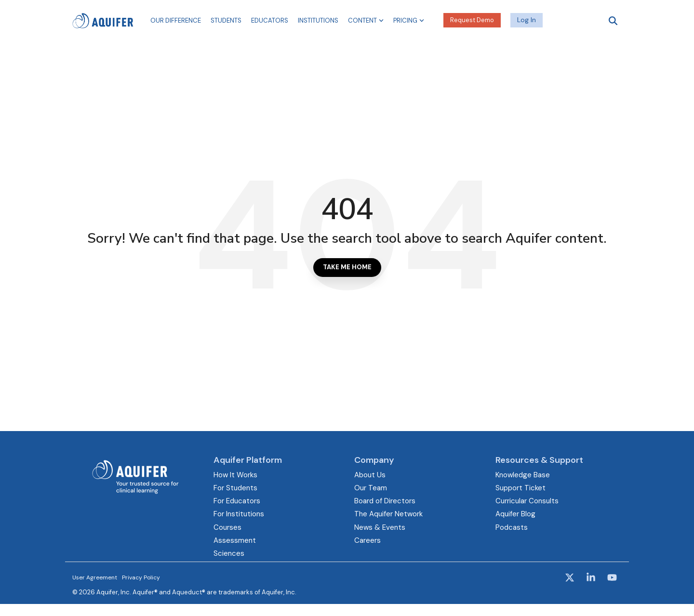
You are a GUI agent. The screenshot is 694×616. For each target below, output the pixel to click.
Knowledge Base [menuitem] (523, 475)
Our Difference (176, 20)
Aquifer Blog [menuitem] (515, 514)
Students (226, 20)
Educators (270, 20)
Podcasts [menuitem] (512, 527)
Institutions (318, 20)
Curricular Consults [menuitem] (527, 501)
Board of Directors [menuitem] (385, 501)
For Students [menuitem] (235, 488)
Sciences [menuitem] (229, 553)
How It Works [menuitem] (235, 475)
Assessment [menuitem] (235, 540)
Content (366, 20)
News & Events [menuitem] (380, 527)
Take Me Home (347, 267)
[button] (571, 578)
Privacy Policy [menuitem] (141, 577)
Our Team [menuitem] (371, 488)
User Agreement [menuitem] (95, 577)
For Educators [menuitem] (237, 501)
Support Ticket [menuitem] (520, 488)
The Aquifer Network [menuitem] (388, 514)
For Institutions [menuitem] (239, 514)
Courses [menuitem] (227, 527)
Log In (527, 20)
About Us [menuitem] (370, 475)
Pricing (409, 20)
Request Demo (472, 20)
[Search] (613, 20)
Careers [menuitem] (367, 540)
